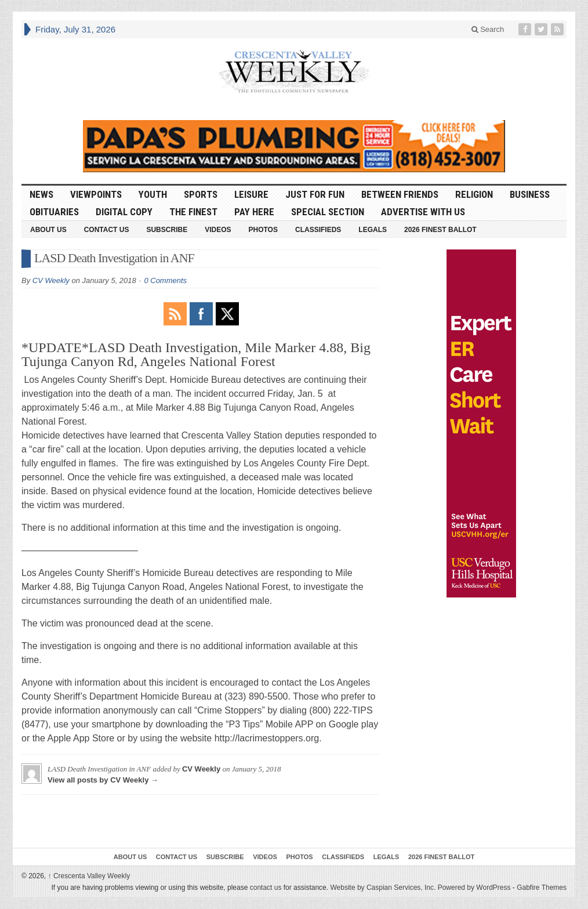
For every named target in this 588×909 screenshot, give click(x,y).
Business (530, 194)
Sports (201, 194)
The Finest (193, 212)
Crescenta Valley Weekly (89, 876)
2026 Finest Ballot (440, 230)
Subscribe (167, 230)
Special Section (328, 212)
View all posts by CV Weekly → (103, 780)
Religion (474, 194)
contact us (266, 888)
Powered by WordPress (474, 888)
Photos (263, 230)
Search (488, 29)
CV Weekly (51, 280)
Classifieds (318, 230)
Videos (218, 230)
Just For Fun (315, 194)
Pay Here (254, 212)
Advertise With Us (423, 212)
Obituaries (54, 212)
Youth (153, 194)
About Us (48, 230)
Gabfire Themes (542, 888)
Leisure (251, 194)
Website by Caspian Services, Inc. (383, 888)
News (41, 194)
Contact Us (107, 230)
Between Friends (400, 194)
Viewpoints (96, 194)
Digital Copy (124, 212)
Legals (373, 230)
